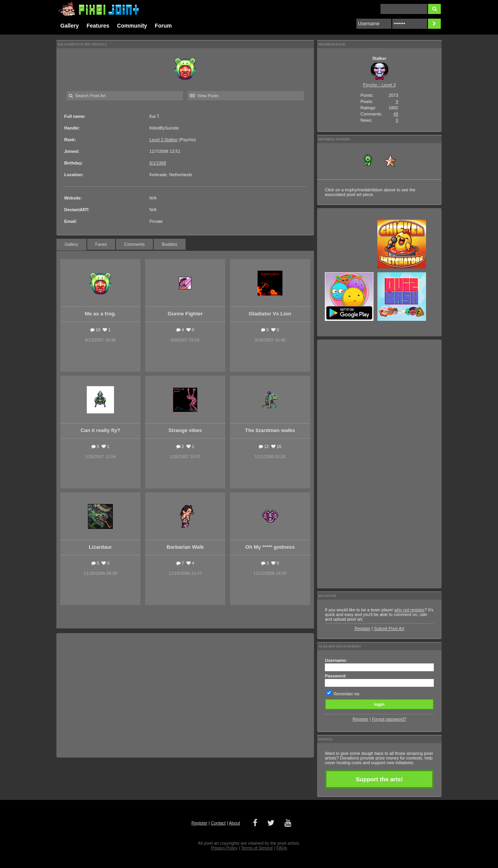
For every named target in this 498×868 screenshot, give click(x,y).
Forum (163, 26)
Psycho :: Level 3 (379, 85)
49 (396, 114)
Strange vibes (185, 430)
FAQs (282, 848)
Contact (218, 823)
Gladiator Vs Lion (270, 314)
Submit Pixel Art (389, 628)
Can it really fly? (100, 430)
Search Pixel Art (87, 96)
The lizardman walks (270, 430)
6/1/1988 (158, 163)
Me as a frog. (101, 314)
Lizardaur (100, 547)
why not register (410, 610)
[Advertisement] (185, 695)
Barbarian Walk (185, 547)
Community (132, 26)
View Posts (204, 96)
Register (362, 628)
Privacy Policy (224, 848)
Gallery (69, 26)
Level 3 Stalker (164, 140)
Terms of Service (257, 848)
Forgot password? (389, 719)
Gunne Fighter (185, 314)
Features (98, 26)
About (234, 823)
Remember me (347, 694)
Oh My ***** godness (270, 547)
